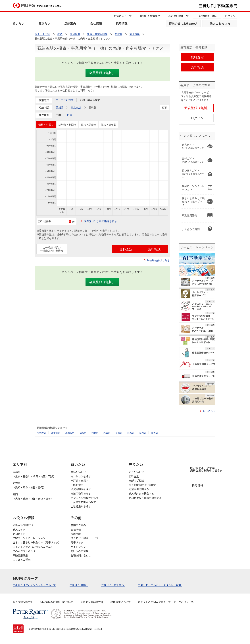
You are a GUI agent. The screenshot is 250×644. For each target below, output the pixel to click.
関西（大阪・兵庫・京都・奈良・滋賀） (33, 496)
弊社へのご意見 (80, 551)
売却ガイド (19, 534)
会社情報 (96, 23)
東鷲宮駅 (70, 433)
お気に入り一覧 (123, 16)
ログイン (230, 16)
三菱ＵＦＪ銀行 (79, 585)
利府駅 (95, 433)
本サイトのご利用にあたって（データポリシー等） (167, 602)
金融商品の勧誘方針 (92, 602)
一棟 (58, 115)
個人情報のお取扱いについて (57, 602)
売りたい (44, 23)
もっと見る (209, 411)
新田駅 (155, 433)
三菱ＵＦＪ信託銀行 (113, 585)
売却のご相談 (136, 480)
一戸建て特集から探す (83, 502)
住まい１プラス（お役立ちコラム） (33, 547)
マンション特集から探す (85, 498)
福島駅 (83, 433)
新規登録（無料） (209, 16)
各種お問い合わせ (81, 555)
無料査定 (134, 476)
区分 (70, 115)
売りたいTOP (136, 472)
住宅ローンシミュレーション (29, 538)
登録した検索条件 (150, 16)
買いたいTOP (78, 472)
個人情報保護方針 (23, 602)
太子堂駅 (56, 433)
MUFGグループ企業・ (206, 469)
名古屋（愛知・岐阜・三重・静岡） (29, 485)
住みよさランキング (24, 551)
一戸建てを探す (80, 480)
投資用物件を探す (81, 489)
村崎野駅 (41, 433)
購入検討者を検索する (141, 493)
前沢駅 (131, 433)
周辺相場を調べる (139, 489)
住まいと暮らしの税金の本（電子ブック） (37, 542)
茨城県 (60, 107)
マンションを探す (81, 476)
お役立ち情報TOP (23, 525)
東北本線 (76, 107)
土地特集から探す (81, 506)
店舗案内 (70, 23)
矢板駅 (107, 433)
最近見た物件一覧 (178, 16)
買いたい (18, 23)
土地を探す (77, 485)
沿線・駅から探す (90, 100)
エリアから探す (65, 100)
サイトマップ (78, 547)
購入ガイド (19, 529)
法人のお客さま (220, 24)
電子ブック (77, 542)
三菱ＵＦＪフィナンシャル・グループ (34, 585)
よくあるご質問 (22, 560)
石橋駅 (119, 433)
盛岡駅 (143, 433)
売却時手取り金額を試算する (145, 498)
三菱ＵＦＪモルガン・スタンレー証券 (160, 585)
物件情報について (121, 602)
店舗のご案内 (78, 525)
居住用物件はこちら (158, 260)
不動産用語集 (20, 555)
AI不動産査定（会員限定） (144, 485)
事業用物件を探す (81, 493)
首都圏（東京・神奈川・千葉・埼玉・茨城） (34, 474)
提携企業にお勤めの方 (183, 24)
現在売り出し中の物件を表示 (100, 221)
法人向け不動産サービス (85, 538)
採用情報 (122, 23)
